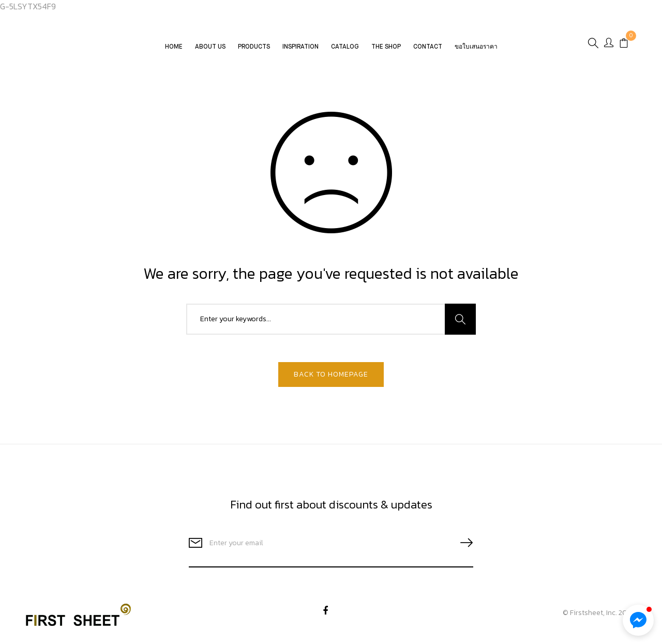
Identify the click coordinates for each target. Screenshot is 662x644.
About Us (210, 47)
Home (174, 47)
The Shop (386, 47)
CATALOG (345, 47)
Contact (428, 47)
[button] (638, 620)
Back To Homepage (331, 374)
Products (254, 47)
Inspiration (300, 47)
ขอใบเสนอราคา (476, 47)
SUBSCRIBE (462, 543)
